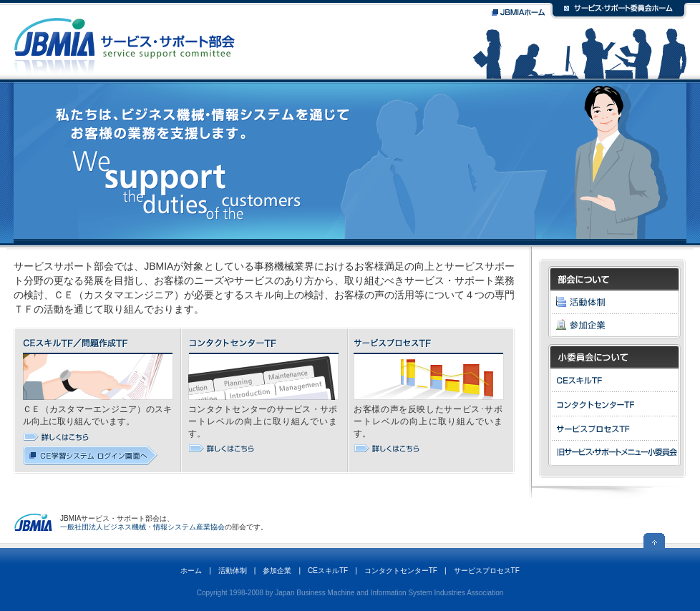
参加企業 (277, 571)
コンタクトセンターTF (401, 571)
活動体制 (233, 571)
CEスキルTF (328, 571)
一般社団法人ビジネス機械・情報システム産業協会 (142, 527)
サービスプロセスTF (487, 571)
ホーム (191, 571)
